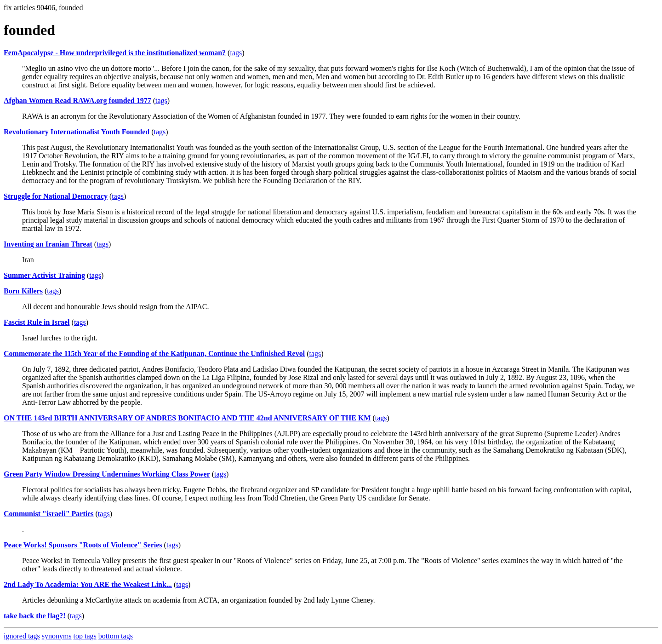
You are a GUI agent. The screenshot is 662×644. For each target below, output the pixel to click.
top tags (85, 636)
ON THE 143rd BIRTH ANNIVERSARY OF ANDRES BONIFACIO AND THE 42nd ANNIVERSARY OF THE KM (187, 418)
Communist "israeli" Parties (49, 514)
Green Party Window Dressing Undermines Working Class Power (107, 474)
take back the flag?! (35, 616)
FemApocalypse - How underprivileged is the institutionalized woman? (115, 53)
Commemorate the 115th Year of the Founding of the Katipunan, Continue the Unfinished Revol (154, 354)
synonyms (57, 636)
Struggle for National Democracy (56, 196)
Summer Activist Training (44, 275)
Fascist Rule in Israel (37, 322)
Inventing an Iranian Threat (48, 244)
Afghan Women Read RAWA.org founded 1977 (77, 101)
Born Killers (23, 291)
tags (236, 53)
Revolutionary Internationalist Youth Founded (77, 132)
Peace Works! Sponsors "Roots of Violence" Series (83, 545)
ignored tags (22, 636)
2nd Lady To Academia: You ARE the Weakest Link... (88, 584)
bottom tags (116, 636)
